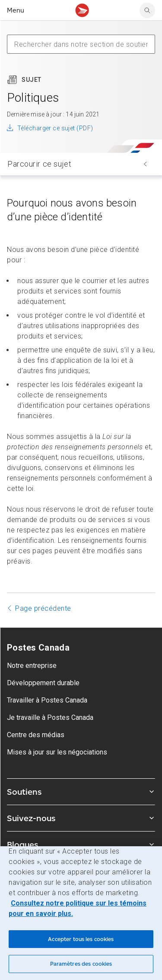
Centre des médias (36, 735)
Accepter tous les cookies (81, 939)
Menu (16, 10)
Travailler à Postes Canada (47, 700)
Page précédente (43, 608)
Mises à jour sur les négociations (57, 752)
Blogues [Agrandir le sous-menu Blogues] (81, 845)
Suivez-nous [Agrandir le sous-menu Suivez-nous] (81, 818)
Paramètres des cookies (81, 964)
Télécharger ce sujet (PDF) (55, 128)
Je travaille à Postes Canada (50, 717)
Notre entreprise (32, 666)
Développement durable (43, 683)
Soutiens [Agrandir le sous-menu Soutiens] (81, 792)
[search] (147, 10)
